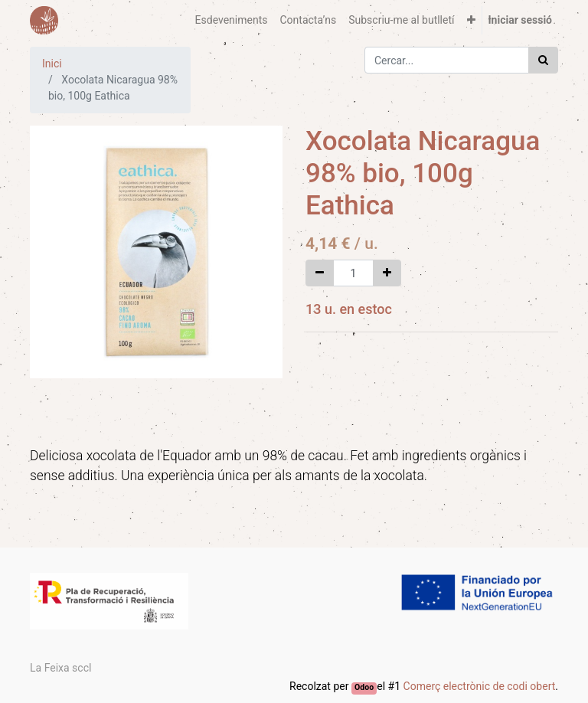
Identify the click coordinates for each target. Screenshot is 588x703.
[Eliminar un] (320, 273)
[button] (471, 20)
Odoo (364, 687)
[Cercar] (543, 60)
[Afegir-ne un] (387, 273)
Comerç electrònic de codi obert (480, 686)
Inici (52, 64)
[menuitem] (232, 20)
